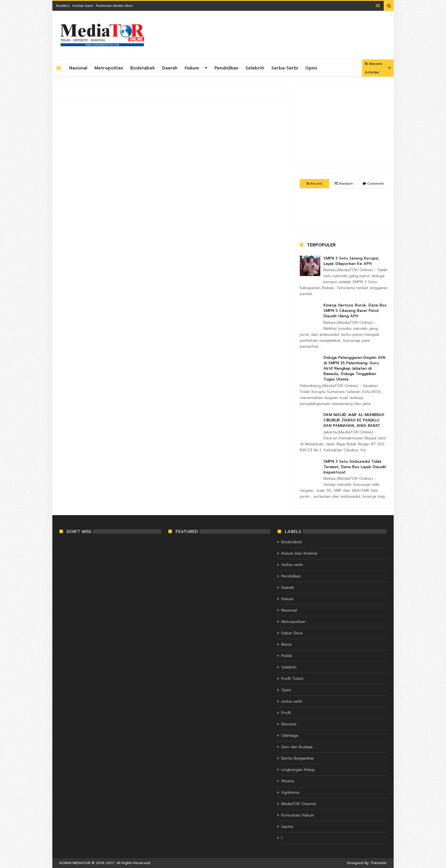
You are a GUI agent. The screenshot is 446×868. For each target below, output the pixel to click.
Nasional (78, 68)
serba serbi (292, 701)
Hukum (192, 68)
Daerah (170, 68)
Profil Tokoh (292, 679)
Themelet (378, 863)
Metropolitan (109, 68)
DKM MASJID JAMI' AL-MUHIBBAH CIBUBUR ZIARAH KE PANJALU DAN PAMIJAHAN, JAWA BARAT (354, 420)
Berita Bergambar (298, 758)
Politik (287, 656)
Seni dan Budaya (297, 747)
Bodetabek (143, 68)
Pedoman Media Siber (114, 6)
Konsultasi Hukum (298, 815)
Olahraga (290, 736)
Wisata (288, 781)
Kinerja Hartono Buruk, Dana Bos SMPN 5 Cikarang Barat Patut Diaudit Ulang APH (355, 311)
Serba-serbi (285, 68)
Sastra (287, 827)
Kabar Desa (292, 633)
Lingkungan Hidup (298, 770)
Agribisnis (290, 792)
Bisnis (287, 644)
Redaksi (63, 6)
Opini (311, 68)
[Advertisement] (283, 35)
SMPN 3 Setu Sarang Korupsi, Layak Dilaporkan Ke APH (351, 261)
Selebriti (255, 68)
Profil (286, 713)
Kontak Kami (83, 6)
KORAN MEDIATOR (75, 863)
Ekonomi (289, 724)
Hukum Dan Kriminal (299, 553)
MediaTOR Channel (299, 804)
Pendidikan (226, 68)
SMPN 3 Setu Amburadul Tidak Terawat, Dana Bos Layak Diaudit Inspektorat (355, 467)
